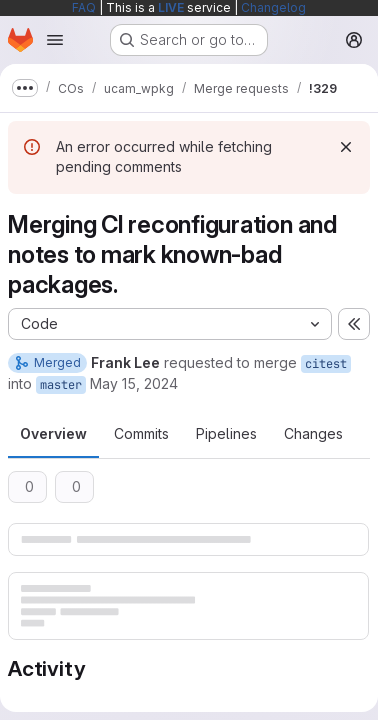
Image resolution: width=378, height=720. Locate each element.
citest (326, 364)
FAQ (84, 7)
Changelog (273, 7)
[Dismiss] (346, 147)
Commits (141, 433)
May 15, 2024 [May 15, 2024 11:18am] (134, 383)
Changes (313, 433)
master (61, 385)
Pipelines (226, 433)
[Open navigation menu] (55, 40)
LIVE (171, 7)
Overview (53, 433)
